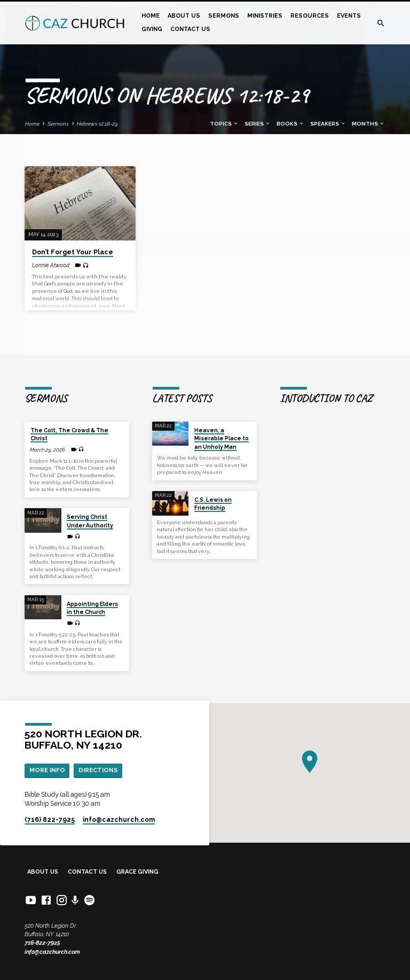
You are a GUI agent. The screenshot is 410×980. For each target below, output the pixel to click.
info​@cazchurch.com (119, 820)
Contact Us (190, 29)
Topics (224, 124)
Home (151, 16)
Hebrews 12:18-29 (97, 124)
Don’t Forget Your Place (73, 252)
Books (290, 124)
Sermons (224, 16)
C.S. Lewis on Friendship (213, 504)
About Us (184, 16)
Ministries (265, 16)
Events (349, 16)
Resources (310, 16)
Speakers (328, 124)
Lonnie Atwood (51, 265)
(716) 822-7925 (50, 820)
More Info (47, 770)
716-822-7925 (42, 943)
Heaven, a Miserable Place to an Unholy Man (222, 438)
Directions (98, 770)
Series (258, 124)
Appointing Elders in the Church (92, 608)
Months (368, 124)
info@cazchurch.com (52, 952)
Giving (152, 29)
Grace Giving (137, 872)
